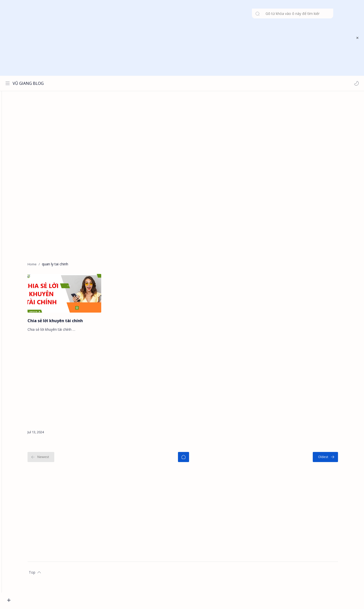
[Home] (192, 459)
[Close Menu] (356, 38)
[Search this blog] (105, 83)
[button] (355, 83)
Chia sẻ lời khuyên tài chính (64, 323)
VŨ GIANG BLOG (29, 83)
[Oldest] (334, 459)
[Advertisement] (179, 38)
